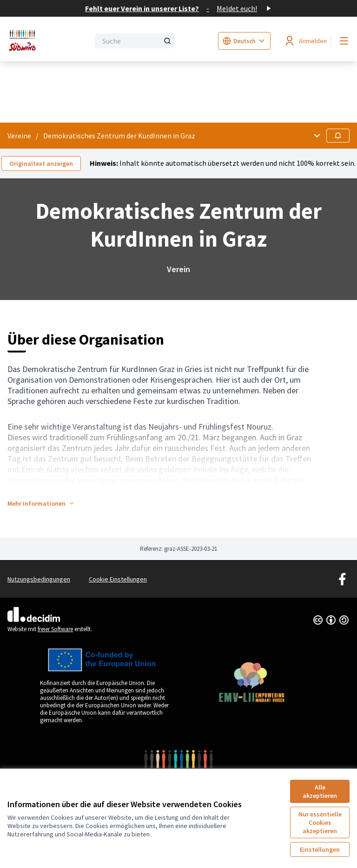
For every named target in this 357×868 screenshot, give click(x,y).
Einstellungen (320, 849)
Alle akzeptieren (320, 791)
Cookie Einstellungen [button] (118, 579)
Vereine (19, 136)
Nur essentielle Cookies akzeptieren (320, 822)
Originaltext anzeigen (41, 163)
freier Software (55, 629)
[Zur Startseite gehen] (26, 41)
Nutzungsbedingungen (39, 579)
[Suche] (135, 41)
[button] (41, 503)
